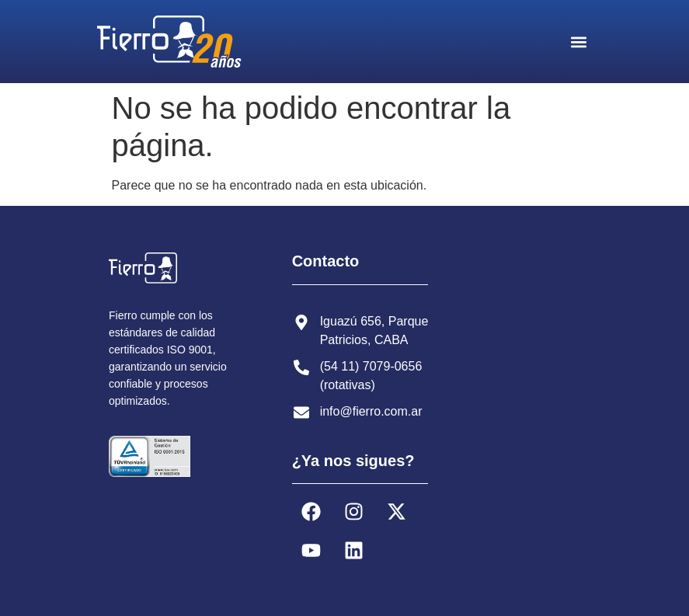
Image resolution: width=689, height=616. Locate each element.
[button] (579, 42)
